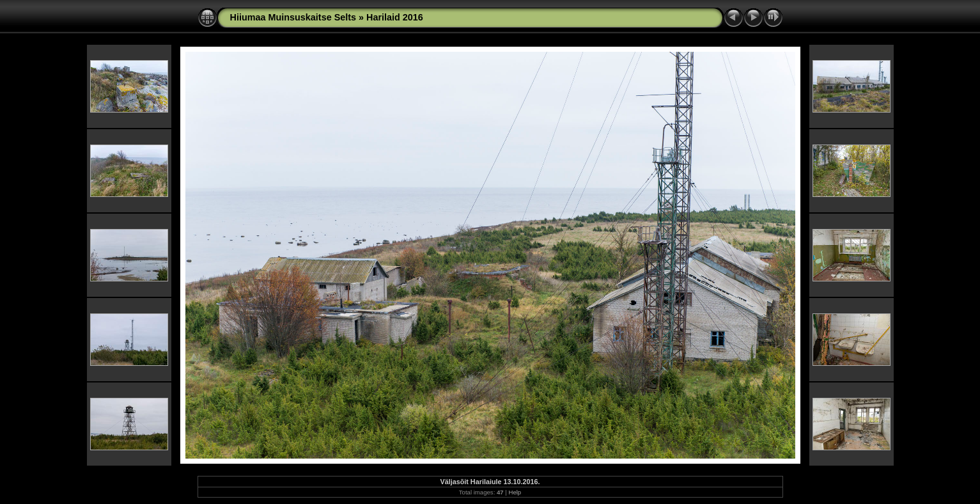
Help (515, 492)
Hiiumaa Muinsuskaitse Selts (293, 17)
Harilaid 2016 (395, 17)
